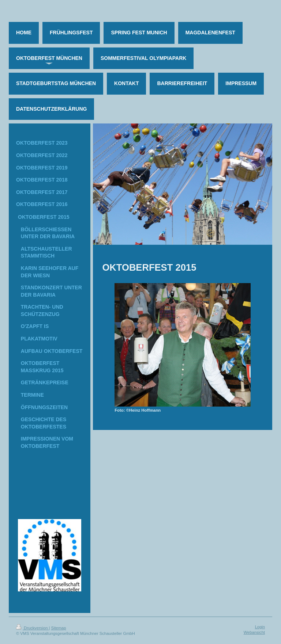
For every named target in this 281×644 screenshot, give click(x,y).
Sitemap (59, 628)
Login (260, 627)
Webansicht (254, 632)
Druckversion (33, 628)
